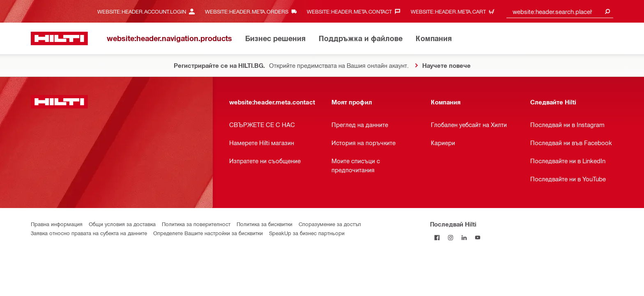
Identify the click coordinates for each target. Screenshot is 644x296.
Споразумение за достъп (330, 224)
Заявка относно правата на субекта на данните (89, 233)
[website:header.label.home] (59, 38)
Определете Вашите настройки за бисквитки (208, 233)
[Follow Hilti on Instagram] (450, 237)
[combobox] (560, 11)
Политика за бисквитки (264, 224)
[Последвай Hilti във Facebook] (437, 237)
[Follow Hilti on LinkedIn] (464, 237)
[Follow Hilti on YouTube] (477, 237)
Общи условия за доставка (122, 224)
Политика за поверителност (196, 224)
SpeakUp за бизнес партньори (307, 233)
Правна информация (57, 224)
